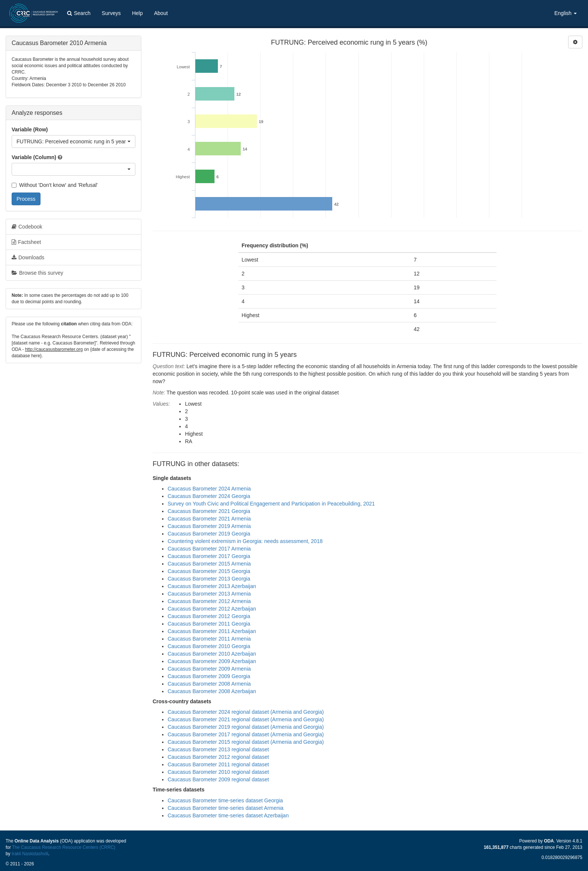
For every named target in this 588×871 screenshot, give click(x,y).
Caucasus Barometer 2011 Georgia (209, 624)
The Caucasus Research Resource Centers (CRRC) (64, 847)
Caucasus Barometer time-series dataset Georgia (225, 800)
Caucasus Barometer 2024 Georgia (209, 496)
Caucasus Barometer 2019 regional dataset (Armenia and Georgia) (246, 727)
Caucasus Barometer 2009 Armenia (209, 669)
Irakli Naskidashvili (30, 854)
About (161, 13)
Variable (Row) (30, 129)
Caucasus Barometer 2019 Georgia (209, 534)
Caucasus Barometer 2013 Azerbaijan (212, 586)
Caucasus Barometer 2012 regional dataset (218, 757)
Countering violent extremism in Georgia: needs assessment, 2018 (245, 541)
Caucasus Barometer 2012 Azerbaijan (212, 609)
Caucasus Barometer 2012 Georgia (209, 616)
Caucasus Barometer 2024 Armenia (209, 489)
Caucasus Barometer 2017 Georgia (209, 556)
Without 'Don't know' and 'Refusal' (55, 185)
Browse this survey (37, 273)
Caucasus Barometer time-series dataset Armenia (226, 808)
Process (26, 199)
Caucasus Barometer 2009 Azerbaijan (212, 661)
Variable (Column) (34, 157)
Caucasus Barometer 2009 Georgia (209, 676)
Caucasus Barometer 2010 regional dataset (218, 772)
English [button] (565, 13)
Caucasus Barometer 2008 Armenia (209, 684)
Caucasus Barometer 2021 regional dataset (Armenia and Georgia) (246, 719)
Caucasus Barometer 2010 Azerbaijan (212, 654)
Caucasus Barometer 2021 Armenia (209, 519)
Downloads (28, 257)
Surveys (111, 13)
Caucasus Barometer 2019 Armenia (209, 526)
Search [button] (79, 13)
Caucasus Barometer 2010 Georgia (209, 646)
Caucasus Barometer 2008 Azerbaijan (212, 691)
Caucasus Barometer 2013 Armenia (209, 594)
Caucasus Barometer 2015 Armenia (209, 564)
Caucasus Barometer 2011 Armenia (209, 639)
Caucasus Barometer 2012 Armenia (209, 601)
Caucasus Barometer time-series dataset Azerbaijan (228, 815)
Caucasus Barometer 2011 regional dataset (218, 764)
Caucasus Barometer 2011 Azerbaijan (212, 631)
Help (137, 13)
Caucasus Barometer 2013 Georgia (209, 579)
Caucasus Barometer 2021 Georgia (209, 511)
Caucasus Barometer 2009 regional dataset (218, 779)
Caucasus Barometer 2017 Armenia (209, 549)
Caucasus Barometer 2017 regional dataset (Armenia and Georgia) (246, 734)
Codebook (27, 227)
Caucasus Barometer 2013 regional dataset (218, 749)
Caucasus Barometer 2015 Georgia (209, 571)
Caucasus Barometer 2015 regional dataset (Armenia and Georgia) (246, 742)
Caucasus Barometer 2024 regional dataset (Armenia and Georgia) (246, 712)
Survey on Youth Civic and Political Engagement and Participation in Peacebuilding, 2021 (271, 504)
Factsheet (26, 242)
